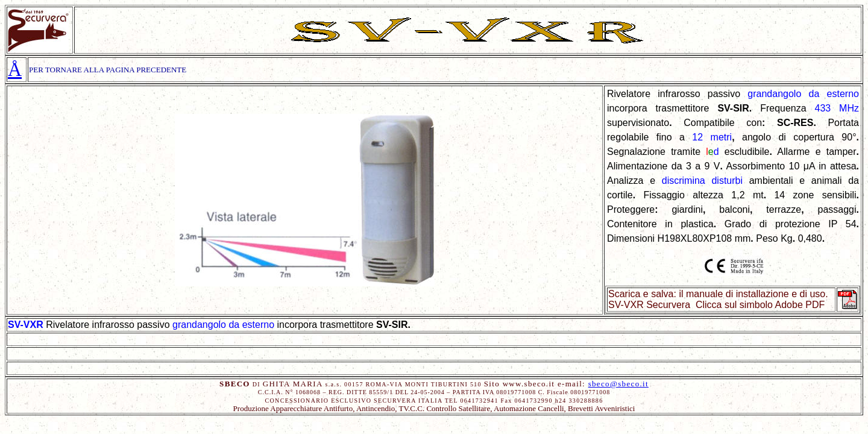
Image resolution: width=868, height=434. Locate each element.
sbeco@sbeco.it (618, 384)
